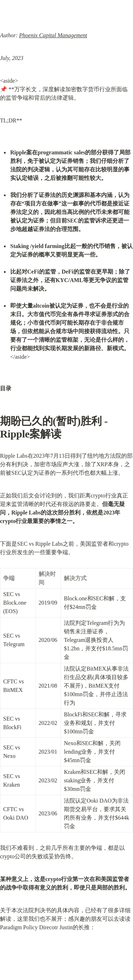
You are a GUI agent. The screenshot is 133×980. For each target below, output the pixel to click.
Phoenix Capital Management (53, 35)
